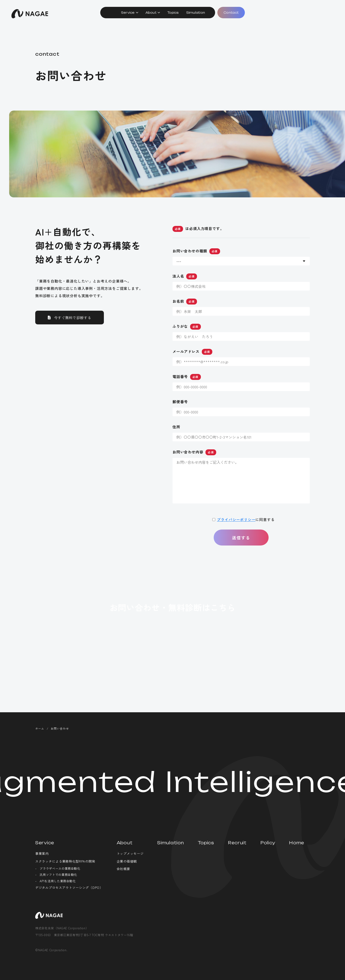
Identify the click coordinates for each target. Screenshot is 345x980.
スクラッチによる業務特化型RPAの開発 (65, 861)
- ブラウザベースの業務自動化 (58, 868)
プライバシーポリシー (236, 527)
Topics (173, 13)
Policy (268, 843)
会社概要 (123, 869)
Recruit (237, 843)
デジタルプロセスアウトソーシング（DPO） (69, 887)
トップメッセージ (130, 853)
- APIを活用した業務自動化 (55, 881)
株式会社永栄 (30, 14)
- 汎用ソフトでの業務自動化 (56, 875)
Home (297, 843)
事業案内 (42, 853)
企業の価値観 (127, 861)
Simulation (196, 13)
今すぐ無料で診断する (73, 325)
